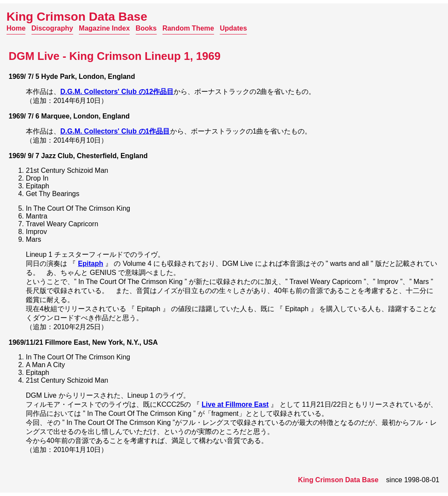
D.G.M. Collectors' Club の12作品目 (117, 92)
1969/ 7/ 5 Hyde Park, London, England (72, 76)
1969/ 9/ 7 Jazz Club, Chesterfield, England (78, 156)
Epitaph (91, 264)
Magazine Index (104, 28)
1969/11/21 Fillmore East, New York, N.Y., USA (83, 342)
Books (146, 28)
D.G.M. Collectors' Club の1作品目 (115, 131)
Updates (233, 28)
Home (16, 28)
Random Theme (188, 28)
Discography (52, 28)
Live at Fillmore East (235, 404)
